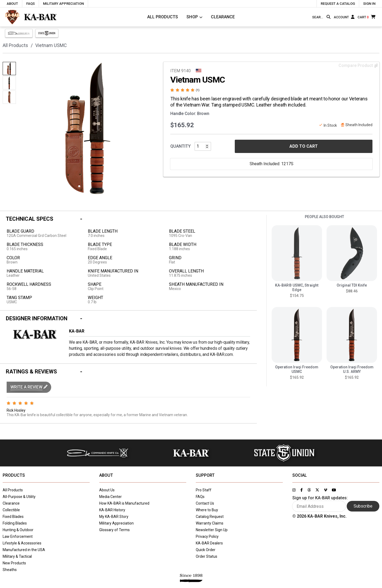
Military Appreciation (116, 523)
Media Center (110, 497)
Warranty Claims (210, 523)
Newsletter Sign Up (212, 530)
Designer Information (37, 318)
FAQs (200, 497)
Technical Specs (30, 219)
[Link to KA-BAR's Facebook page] (301, 490)
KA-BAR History (112, 510)
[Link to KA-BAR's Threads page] (309, 490)
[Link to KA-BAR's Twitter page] (317, 490)
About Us (107, 490)
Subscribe (363, 506)
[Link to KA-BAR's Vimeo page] (325, 490)
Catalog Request (210, 517)
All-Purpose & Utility (19, 497)
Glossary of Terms (114, 530)
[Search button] (329, 17)
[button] (29, 387)
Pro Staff (204, 490)
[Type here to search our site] (318, 17)
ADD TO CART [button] (304, 146)
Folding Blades (15, 523)
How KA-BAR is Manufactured (124, 503)
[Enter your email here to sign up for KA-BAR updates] (319, 506)
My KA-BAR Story (114, 517)
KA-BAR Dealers (209, 543)
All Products (163, 17)
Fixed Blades (13, 517)
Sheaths (10, 570)
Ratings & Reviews (31, 372)
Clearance (223, 17)
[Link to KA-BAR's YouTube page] (334, 490)
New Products (14, 563)
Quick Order (206, 550)
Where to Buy (207, 510)
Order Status (207, 556)
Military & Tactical (17, 556)
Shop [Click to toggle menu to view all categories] (192, 17)
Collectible (11, 510)
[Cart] (366, 17)
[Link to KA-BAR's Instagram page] (294, 490)
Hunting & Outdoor (18, 530)
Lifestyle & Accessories (22, 543)
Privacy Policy (207, 536)
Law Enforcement (18, 536)
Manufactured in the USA (24, 550)
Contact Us (205, 503)
